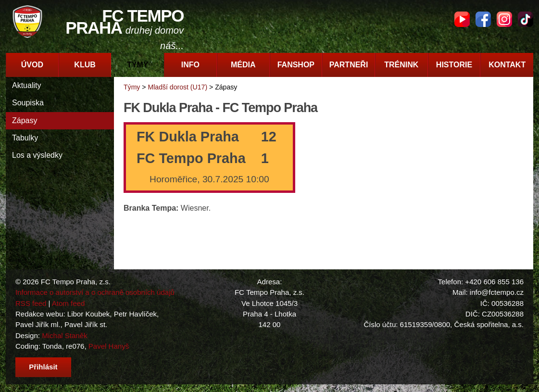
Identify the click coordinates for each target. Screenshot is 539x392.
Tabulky (25, 138)
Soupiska (28, 103)
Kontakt (507, 65)
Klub (85, 65)
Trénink (401, 65)
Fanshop (296, 65)
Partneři (349, 65)
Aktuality (26, 85)
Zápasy (25, 120)
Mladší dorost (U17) (177, 87)
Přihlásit (43, 367)
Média (243, 65)
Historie (454, 65)
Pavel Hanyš (109, 346)
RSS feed (31, 303)
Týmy (138, 65)
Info (190, 65)
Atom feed (69, 303)
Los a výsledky (37, 155)
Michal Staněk (64, 335)
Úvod (32, 65)
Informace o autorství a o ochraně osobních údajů (95, 292)
